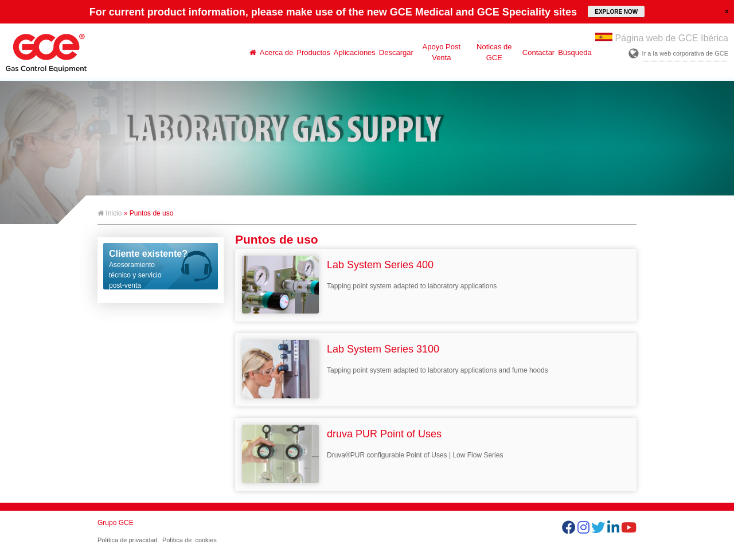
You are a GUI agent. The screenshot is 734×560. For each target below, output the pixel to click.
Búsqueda (575, 52)
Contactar (538, 52)
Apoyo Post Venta (442, 52)
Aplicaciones (355, 52)
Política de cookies (190, 540)
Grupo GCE (116, 523)
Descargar (396, 52)
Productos (313, 52)
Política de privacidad (128, 540)
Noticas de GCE (494, 52)
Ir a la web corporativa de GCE (685, 53)
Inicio (110, 213)
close (727, 11)
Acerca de (277, 52)
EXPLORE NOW (616, 12)
